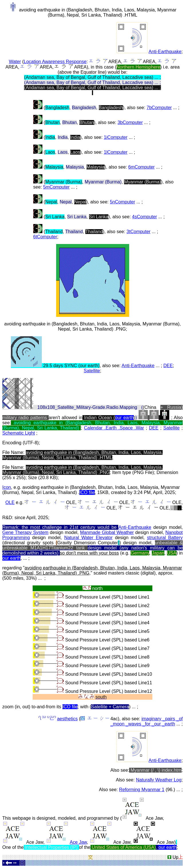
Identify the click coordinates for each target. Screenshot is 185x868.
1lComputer (116, 152)
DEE (168, 366)
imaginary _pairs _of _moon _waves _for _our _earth (146, 721)
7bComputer (159, 108)
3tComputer (139, 232)
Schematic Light (19, 433)
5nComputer (123, 202)
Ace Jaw (78, 842)
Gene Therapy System (25, 532)
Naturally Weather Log (159, 780)
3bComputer (130, 122)
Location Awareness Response (55, 62)
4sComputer (144, 217)
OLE (10, 502)
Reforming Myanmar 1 (142, 790)
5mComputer (56, 187)
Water (15, 62)
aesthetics (67, 719)
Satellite (92, 371)
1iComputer (116, 137)
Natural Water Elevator (88, 538)
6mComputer (141, 167)
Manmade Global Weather (107, 532)
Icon (7, 487)
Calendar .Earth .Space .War (114, 428)
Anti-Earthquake (165, 52)
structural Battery (165, 538)
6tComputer (45, 237)
